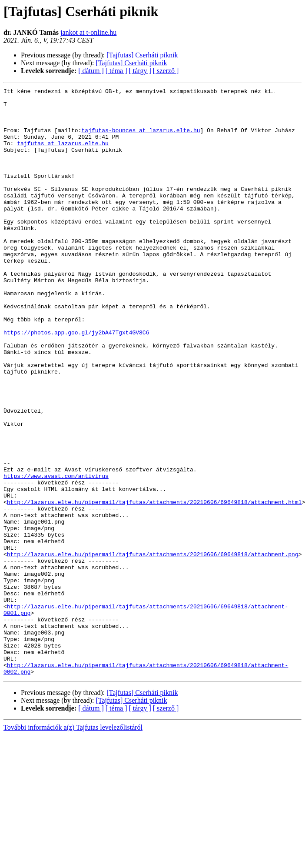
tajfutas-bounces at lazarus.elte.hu (141, 139)
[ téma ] (116, 71)
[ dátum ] (91, 71)
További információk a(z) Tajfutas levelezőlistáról (73, 845)
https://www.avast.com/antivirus (56, 554)
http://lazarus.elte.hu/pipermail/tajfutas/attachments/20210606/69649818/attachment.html (154, 585)
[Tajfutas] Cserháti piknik (142, 55)
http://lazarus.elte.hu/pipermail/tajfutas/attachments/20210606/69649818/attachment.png (153, 648)
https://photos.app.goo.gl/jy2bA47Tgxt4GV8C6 (76, 382)
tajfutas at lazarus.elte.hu (63, 155)
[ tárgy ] (140, 71)
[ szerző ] (166, 71)
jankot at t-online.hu (88, 32)
